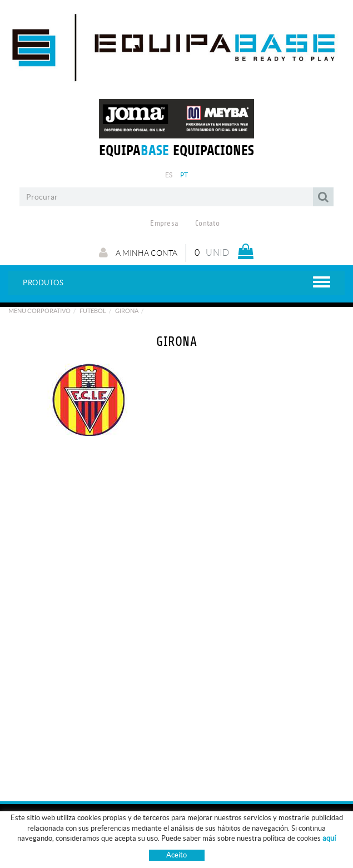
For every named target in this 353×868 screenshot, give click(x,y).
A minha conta (138, 252)
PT (184, 175)
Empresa (164, 224)
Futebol (93, 311)
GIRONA (127, 311)
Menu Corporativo (39, 311)
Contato (207, 224)
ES (169, 175)
